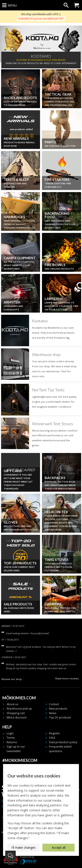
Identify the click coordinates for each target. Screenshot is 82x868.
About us (12, 704)
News (53, 713)
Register (54, 733)
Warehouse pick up (19, 709)
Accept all (59, 847)
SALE (52, 738)
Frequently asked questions (60, 749)
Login (10, 733)
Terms (11, 738)
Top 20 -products (60, 717)
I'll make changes (24, 847)
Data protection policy (63, 742)
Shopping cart (16, 713)
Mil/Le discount (17, 717)
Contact (54, 704)
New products (58, 709)
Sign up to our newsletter (16, 749)
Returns (12, 742)
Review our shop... (13, 679)
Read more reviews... (68, 678)
